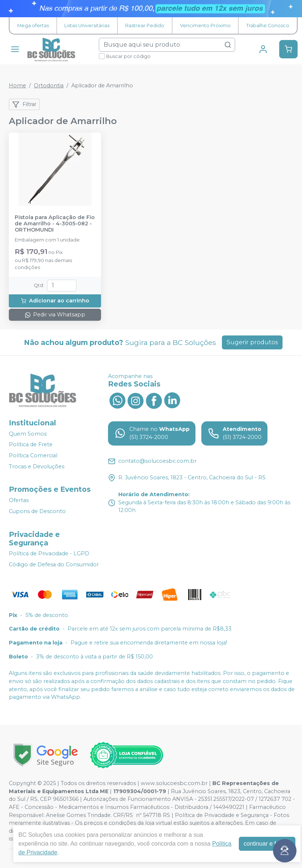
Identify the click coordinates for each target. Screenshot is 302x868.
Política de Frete (31, 445)
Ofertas (19, 500)
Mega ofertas (33, 26)
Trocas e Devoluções (37, 466)
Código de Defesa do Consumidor (54, 564)
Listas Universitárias (87, 26)
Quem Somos (28, 434)
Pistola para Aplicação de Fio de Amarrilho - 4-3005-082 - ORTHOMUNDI (55, 224)
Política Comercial (33, 455)
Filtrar (24, 105)
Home (17, 86)
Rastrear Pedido (145, 26)
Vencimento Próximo (205, 26)
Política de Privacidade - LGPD (49, 554)
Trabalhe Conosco (268, 26)
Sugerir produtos (252, 342)
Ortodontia (49, 86)
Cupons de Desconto (37, 511)
